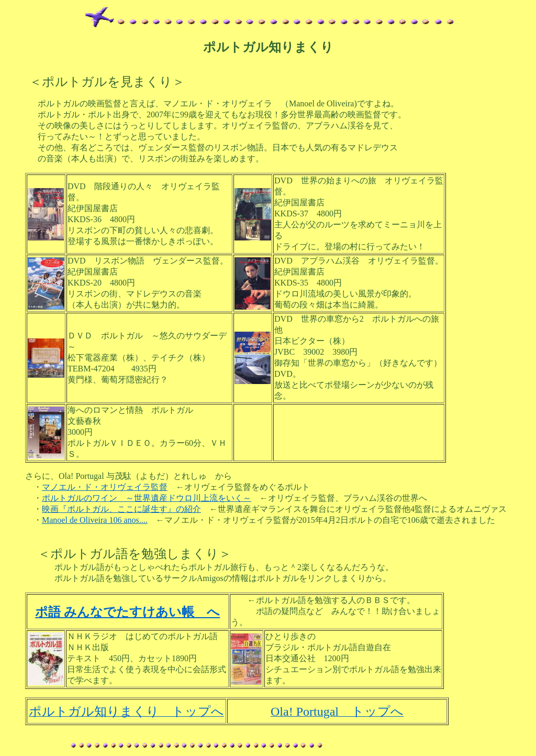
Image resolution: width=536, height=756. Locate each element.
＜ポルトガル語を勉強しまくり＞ (135, 554)
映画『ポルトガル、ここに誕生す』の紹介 (121, 509)
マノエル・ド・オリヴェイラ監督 (105, 487)
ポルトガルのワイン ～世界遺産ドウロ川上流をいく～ (147, 498)
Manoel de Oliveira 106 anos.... (95, 520)
